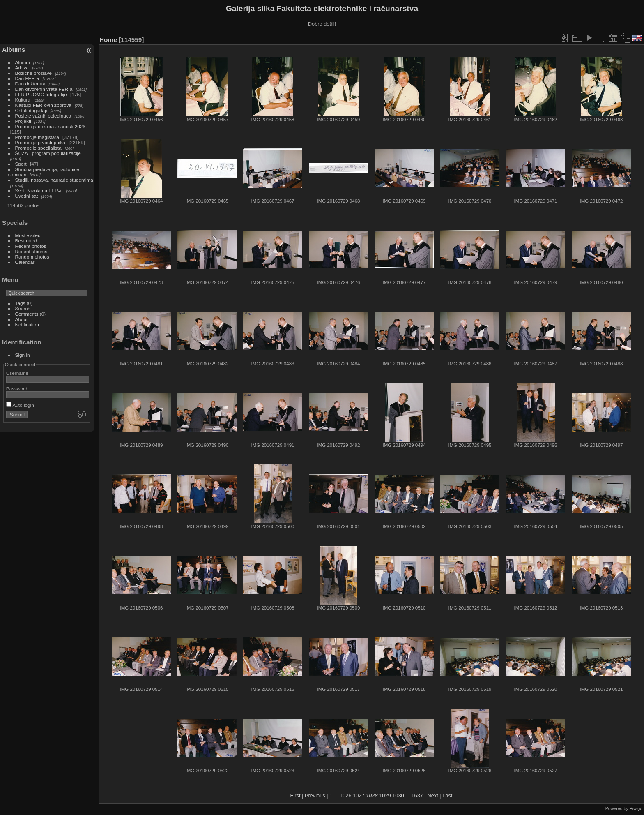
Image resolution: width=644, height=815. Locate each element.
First (296, 795)
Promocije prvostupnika (40, 142)
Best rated (26, 241)
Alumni (23, 62)
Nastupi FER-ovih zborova (43, 105)
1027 (359, 795)
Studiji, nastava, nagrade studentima (54, 180)
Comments (27, 314)
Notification (27, 324)
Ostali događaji (31, 110)
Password (17, 389)
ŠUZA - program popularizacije (48, 153)
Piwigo (636, 808)
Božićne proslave (34, 73)
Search (23, 308)
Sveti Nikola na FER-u (39, 190)
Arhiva (22, 68)
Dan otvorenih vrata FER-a (44, 89)
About (22, 319)
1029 (385, 795)
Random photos (32, 257)
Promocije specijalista (38, 148)
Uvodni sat (27, 196)
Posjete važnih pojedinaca (43, 116)
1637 (417, 795)
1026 (345, 795)
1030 (398, 795)
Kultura (23, 100)
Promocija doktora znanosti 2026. (51, 126)
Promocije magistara (37, 137)
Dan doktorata (30, 84)
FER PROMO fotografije (41, 94)
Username (17, 373)
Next (432, 795)
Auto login (20, 405)
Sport (21, 164)
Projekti (23, 121)
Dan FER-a (27, 78)
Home (108, 40)
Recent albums (31, 251)
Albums (14, 50)
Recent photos (31, 246)
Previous (315, 795)
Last (447, 795)
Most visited (28, 235)
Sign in (23, 355)
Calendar (25, 262)
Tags (20, 303)
